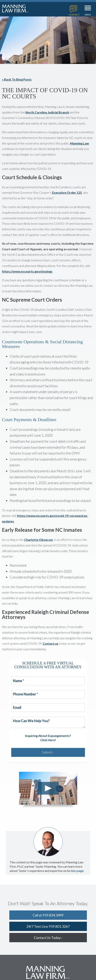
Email (17, 708)
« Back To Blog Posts (17, 79)
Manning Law (80, 143)
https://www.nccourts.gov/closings (27, 271)
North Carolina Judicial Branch (47, 112)
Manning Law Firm (16, 8)
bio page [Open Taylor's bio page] (77, 871)
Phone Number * (26, 694)
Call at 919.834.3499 (48, 915)
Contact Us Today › (48, 938)
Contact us (51, 643)
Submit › (48, 752)
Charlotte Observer (39, 540)
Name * (19, 681)
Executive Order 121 (67, 192)
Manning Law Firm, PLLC (48, 972)
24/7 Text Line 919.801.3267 (48, 926)
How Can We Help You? (31, 721)
